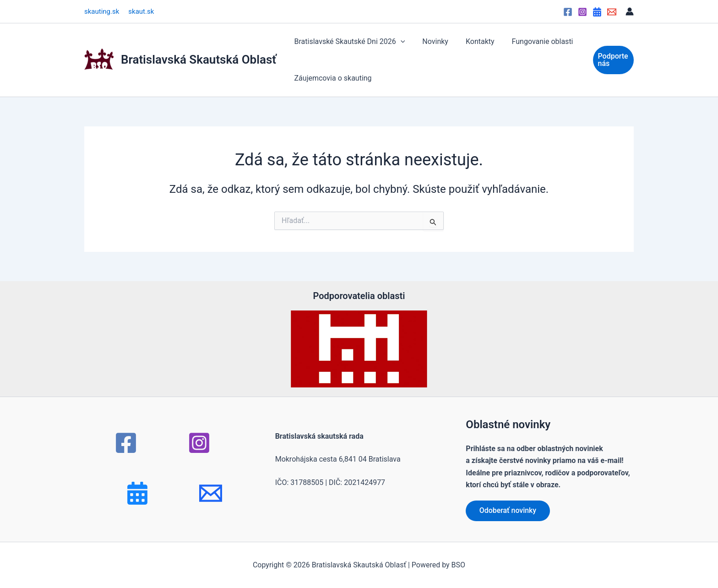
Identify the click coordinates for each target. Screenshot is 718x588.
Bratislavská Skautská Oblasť (199, 60)
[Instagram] (582, 12)
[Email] (612, 12)
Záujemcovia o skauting (332, 78)
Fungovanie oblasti (533, 41)
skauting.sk (102, 11)
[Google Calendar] (597, 12)
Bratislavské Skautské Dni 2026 (348, 42)
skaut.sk (141, 11)
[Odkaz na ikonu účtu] (630, 11)
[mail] (211, 493)
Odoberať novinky (508, 510)
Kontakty (473, 41)
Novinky (431, 41)
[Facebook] (568, 12)
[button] (399, 42)
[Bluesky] (137, 493)
